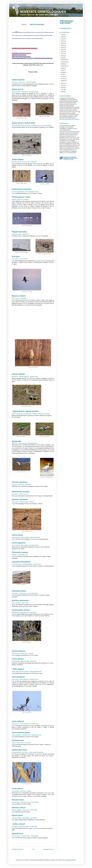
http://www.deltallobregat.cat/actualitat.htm (70, 119)
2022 (63, 43)
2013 (63, 85)
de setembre (64, 66)
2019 (63, 49)
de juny (63, 70)
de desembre (64, 60)
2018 (63, 52)
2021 (63, 45)
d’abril (62, 74)
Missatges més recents (18, 849)
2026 (63, 35)
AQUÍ (42, 65)
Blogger (74, 860)
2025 (63, 37)
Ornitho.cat (36, 164)
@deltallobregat (37, 25)
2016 (63, 56)
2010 (63, 92)
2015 (63, 58)
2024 (63, 39)
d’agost (63, 68)
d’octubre (63, 64)
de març (63, 76)
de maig (63, 72)
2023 (63, 41)
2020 (63, 47)
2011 (63, 90)
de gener (63, 81)
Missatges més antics (48, 849)
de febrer (63, 79)
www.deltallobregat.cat (65, 28)
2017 (63, 54)
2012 (63, 88)
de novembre (64, 62)
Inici (33, 849)
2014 (63, 83)
